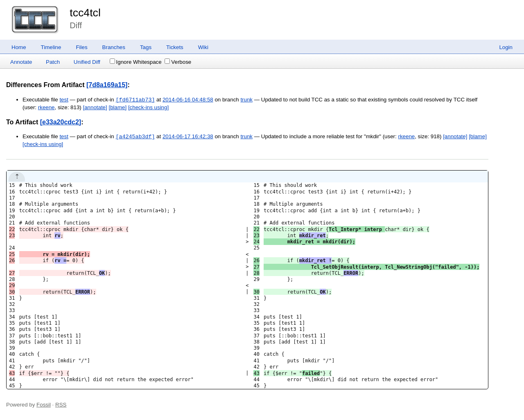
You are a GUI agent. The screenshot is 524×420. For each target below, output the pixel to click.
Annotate (21, 62)
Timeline (51, 47)
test (64, 100)
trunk (246, 100)
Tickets (175, 47)
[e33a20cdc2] (61, 122)
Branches (114, 47)
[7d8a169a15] (107, 85)
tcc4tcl (85, 13)
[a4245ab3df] (135, 137)
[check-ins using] (148, 107)
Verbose (178, 62)
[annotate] (95, 107)
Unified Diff (87, 62)
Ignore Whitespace (136, 62)
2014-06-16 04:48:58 (188, 100)
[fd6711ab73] (135, 100)
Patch (53, 62)
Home (19, 47)
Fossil (44, 405)
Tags (146, 47)
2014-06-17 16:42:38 (188, 137)
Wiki (203, 47)
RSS (61, 405)
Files (81, 47)
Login (506, 47)
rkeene (46, 107)
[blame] (117, 107)
